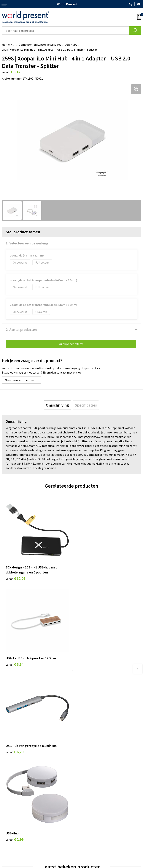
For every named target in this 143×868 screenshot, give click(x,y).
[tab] (57, 405)
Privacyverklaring (80, 866)
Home (6, 45)
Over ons (79, 768)
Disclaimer (101, 866)
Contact (7, 825)
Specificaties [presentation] (86, 405)
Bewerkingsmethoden (88, 791)
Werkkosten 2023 (84, 774)
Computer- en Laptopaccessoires (40, 45)
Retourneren (10, 837)
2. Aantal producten (21, 329)
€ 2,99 (84, 664)
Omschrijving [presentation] (57, 405)
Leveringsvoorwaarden (88, 785)
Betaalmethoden (13, 831)
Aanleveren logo (84, 796)
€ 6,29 (15, 664)
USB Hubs (71, 45)
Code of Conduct (84, 779)
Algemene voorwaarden (50, 866)
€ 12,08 (16, 577)
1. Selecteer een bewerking (27, 243)
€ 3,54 (84, 572)
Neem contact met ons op (22, 380)
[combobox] (66, 31)
